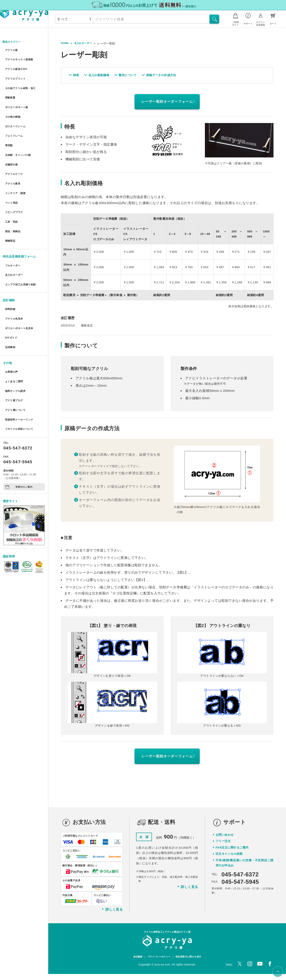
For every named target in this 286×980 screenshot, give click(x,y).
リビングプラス (15, 188)
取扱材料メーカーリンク (21, 371)
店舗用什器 (12, 148)
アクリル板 (12, 50)
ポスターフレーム (16, 115)
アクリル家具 (13, 164)
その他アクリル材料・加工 (22, 83)
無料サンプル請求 (16, 347)
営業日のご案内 (19, 437)
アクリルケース (15, 156)
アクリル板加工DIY (17, 66)
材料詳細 (10, 275)
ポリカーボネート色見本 (21, 291)
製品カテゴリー (13, 42)
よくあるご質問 (15, 339)
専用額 (9, 131)
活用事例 (10, 308)
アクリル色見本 (15, 283)
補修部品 (10, 212)
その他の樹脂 (13, 107)
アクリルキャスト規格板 (21, 58)
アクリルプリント (16, 75)
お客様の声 (12, 331)
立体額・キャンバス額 (19, 139)
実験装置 (10, 91)
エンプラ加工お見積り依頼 (22, 252)
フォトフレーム (15, 123)
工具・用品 (12, 196)
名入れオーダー (15, 244)
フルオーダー (13, 236)
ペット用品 (12, 180)
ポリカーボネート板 (18, 99)
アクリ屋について (16, 363)
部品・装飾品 (13, 204)
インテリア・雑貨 (16, 172)
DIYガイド (11, 299)
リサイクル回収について (21, 379)
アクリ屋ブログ (15, 355)
